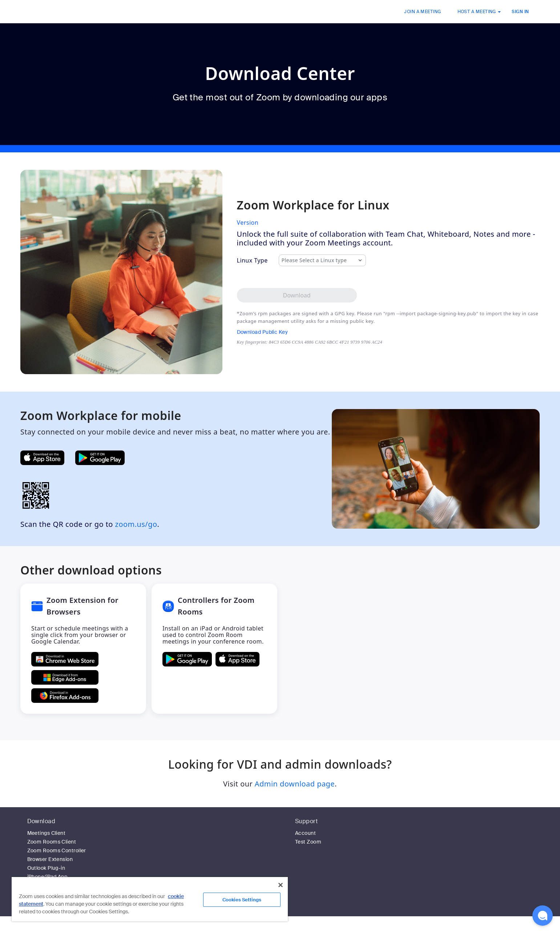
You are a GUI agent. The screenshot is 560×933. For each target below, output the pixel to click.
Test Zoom (308, 842)
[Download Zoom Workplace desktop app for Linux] (297, 295)
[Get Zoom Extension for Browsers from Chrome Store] (65, 659)
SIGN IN (520, 12)
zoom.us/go (136, 524)
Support (306, 821)
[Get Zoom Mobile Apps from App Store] (42, 458)
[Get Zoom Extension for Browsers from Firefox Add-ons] (65, 696)
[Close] (281, 885)
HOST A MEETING (479, 12)
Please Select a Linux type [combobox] (314, 260)
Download (41, 821)
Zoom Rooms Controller (57, 850)
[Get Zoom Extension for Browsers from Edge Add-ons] (65, 677)
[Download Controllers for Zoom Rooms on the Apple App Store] (237, 659)
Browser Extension (50, 859)
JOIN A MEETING (422, 12)
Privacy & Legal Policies (368, 929)
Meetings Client (47, 833)
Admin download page (295, 784)
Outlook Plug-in (46, 868)
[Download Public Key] (310, 332)
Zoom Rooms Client (52, 842)
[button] (543, 916)
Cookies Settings (242, 900)
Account (305, 833)
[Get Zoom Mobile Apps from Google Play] (100, 458)
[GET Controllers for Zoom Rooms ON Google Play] (187, 659)
